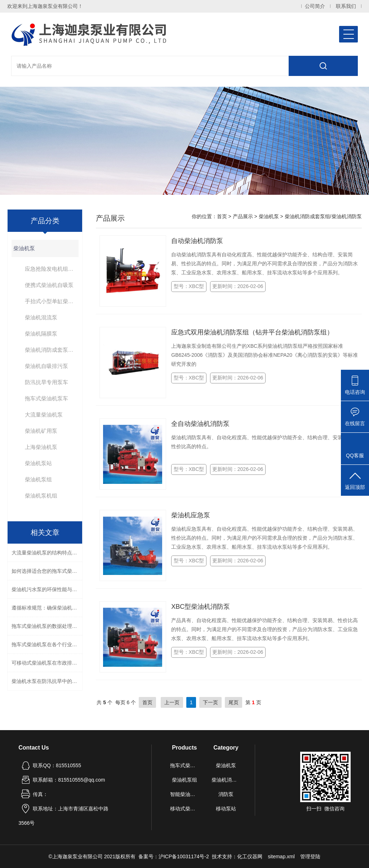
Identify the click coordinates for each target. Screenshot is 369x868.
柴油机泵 (24, 248)
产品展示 (243, 216)
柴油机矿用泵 (41, 431)
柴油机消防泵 (226, 780)
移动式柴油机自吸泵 (185, 809)
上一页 (172, 702)
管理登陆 (310, 856)
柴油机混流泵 (41, 317)
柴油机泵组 (38, 479)
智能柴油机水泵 (185, 794)
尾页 (234, 702)
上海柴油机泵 (41, 447)
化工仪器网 (250, 856)
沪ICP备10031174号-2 (184, 856)
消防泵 (226, 794)
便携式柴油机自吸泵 (49, 285)
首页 (222, 216)
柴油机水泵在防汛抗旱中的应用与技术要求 (47, 681)
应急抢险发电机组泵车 (52, 269)
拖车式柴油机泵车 (46, 398)
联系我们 (346, 6)
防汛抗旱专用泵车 (46, 382)
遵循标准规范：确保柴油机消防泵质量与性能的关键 (47, 608)
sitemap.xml (281, 856)
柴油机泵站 (38, 463)
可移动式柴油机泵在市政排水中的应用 (47, 663)
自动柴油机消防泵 (197, 241)
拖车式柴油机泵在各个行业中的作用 (47, 644)
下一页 (210, 702)
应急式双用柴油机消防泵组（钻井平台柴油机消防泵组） (252, 332)
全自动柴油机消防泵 (200, 424)
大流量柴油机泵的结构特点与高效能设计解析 (47, 553)
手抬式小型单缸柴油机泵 (52, 301)
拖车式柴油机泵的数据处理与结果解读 (47, 626)
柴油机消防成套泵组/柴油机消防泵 (52, 350)
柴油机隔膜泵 (41, 334)
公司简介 (315, 6)
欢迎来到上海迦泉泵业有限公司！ (45, 6)
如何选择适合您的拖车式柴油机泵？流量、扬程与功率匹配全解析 (47, 571)
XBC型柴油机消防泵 (201, 607)
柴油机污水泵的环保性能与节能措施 (47, 589)
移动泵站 (226, 809)
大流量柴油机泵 (44, 415)
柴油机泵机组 (41, 496)
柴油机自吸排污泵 (46, 366)
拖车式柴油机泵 (185, 765)
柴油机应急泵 (191, 515)
